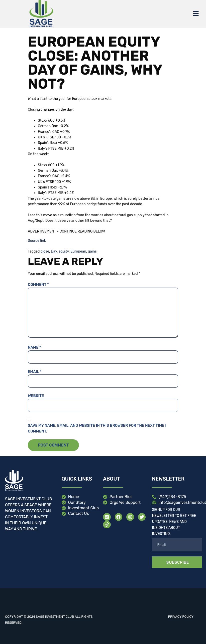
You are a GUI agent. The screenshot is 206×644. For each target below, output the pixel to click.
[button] (196, 14)
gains (92, 251)
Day (54, 251)
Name (34, 347)
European (78, 251)
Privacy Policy (181, 617)
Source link (37, 241)
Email (35, 372)
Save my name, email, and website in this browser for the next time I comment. (97, 428)
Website (36, 396)
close (45, 251)
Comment (38, 285)
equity (64, 251)
